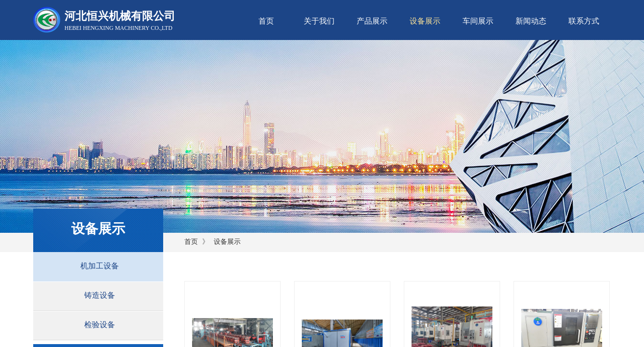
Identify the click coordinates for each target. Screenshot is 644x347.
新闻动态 (531, 21)
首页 (266, 21)
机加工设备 (100, 266)
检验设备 (100, 325)
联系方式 (584, 21)
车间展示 (478, 21)
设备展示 (425, 21)
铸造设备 (100, 295)
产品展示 (372, 21)
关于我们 (319, 21)
